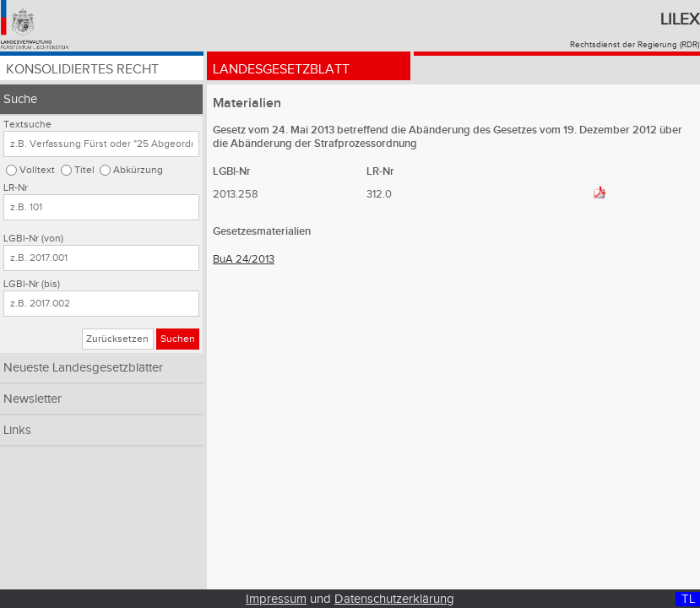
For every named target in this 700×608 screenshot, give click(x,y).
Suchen (178, 339)
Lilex (680, 19)
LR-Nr (16, 188)
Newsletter (33, 399)
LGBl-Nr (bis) (32, 284)
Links (17, 430)
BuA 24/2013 (244, 259)
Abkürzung (138, 170)
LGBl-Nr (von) (33, 239)
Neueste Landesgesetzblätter (83, 368)
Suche (20, 99)
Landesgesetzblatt (281, 70)
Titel (84, 170)
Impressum (276, 599)
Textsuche (27, 125)
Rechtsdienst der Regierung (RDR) (635, 45)
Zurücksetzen (117, 339)
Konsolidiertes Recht (82, 70)
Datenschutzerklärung (394, 599)
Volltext (37, 170)
